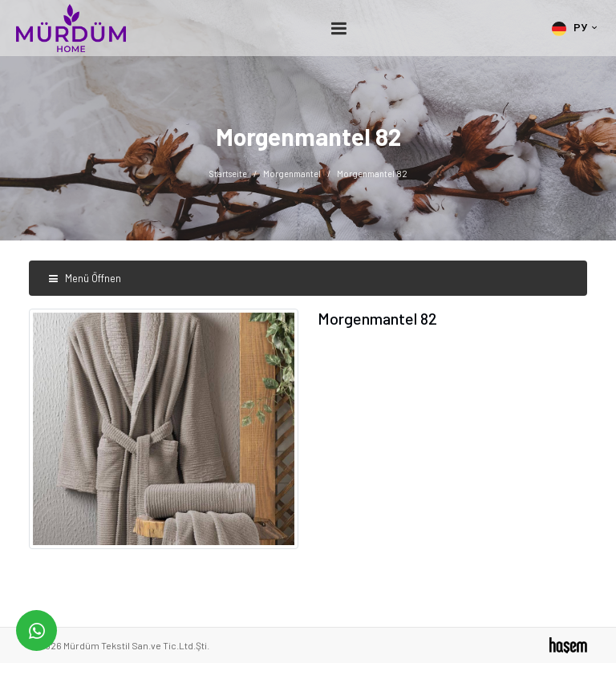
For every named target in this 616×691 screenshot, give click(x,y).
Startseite (228, 174)
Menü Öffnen (85, 278)
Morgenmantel (292, 174)
